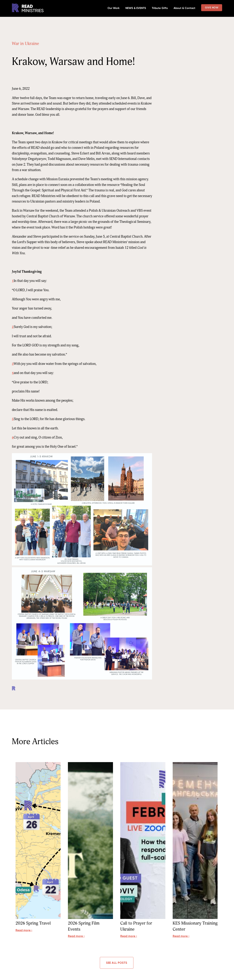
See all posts (117, 963)
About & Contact (184, 8)
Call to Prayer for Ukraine (137, 927)
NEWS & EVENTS (136, 8)
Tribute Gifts (160, 8)
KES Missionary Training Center (188, 927)
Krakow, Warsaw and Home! (73, 62)
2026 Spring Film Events (85, 927)
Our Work (114, 8)
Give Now (212, 8)
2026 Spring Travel (34, 924)
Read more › (24, 930)
